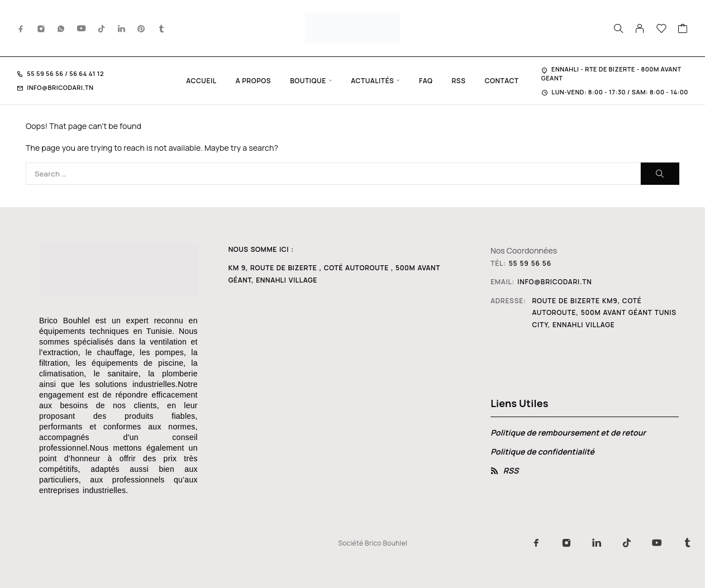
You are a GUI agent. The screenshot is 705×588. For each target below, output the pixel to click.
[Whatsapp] (61, 28)
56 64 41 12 (86, 73)
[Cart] (683, 30)
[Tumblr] (161, 28)
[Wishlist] (662, 30)
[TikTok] (102, 28)
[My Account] (640, 28)
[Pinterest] (141, 28)
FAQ (426, 81)
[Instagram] (41, 28)
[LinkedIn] (122, 28)
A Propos (253, 81)
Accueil (201, 81)
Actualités (372, 81)
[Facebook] (21, 28)
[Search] (618, 28)
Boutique (308, 81)
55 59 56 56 (46, 73)
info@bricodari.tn (60, 87)
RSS (458, 81)
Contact (502, 81)
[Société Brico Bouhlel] (344, 401)
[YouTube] (82, 28)
